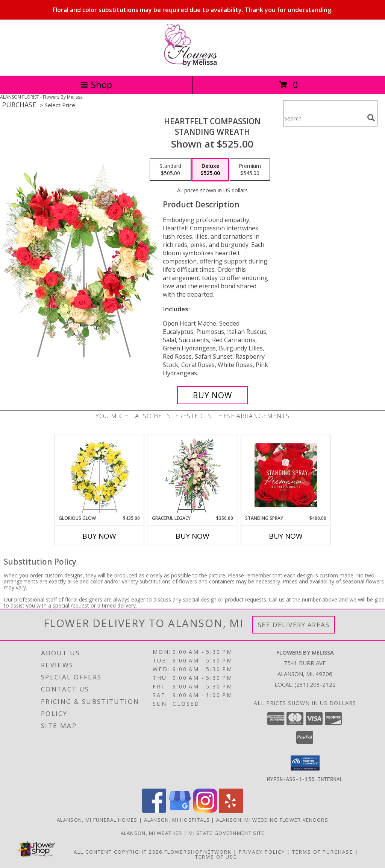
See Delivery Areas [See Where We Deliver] (294, 625)
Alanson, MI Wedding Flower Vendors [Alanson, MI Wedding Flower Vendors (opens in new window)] (272, 819)
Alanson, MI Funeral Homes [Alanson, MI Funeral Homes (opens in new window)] (97, 819)
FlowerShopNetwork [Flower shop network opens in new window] (198, 851)
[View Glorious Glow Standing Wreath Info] (99, 475)
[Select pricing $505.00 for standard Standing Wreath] (170, 170)
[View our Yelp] (231, 810)
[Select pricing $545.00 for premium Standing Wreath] (250, 170)
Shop (96, 85)
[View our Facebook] (154, 810)
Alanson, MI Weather (152, 833)
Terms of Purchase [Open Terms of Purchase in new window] (323, 851)
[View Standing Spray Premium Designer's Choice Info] (286, 475)
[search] (371, 118)
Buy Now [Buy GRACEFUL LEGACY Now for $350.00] (192, 536)
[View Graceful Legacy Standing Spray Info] (193, 475)
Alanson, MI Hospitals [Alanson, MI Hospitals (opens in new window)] (177, 819)
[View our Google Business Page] (180, 810)
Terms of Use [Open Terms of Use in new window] (216, 856)
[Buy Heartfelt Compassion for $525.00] (212, 395)
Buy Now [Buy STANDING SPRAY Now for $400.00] (286, 536)
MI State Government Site (226, 833)
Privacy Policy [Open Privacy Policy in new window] (262, 851)
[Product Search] (324, 118)
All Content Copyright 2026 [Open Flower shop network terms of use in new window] (118, 851)
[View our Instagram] (205, 810)
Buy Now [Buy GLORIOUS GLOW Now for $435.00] (99, 536)
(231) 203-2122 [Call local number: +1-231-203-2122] (315, 684)
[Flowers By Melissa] (192, 65)
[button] (305, 763)
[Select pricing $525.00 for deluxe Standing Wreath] (210, 170)
